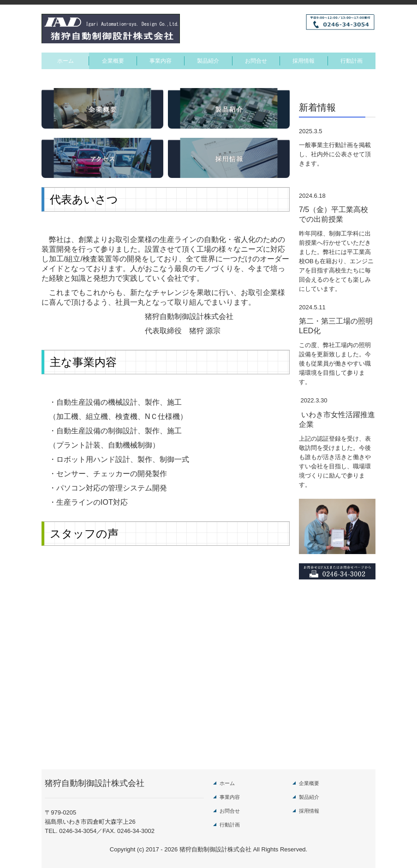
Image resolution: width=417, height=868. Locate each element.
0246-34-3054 (78, 831)
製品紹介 (208, 61)
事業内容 (161, 61)
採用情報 (304, 61)
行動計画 (351, 61)
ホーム (66, 61)
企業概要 (113, 61)
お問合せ (256, 61)
